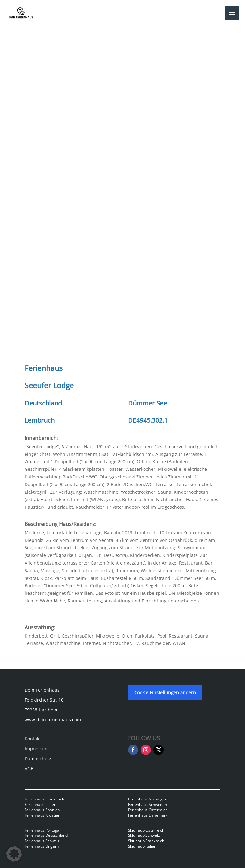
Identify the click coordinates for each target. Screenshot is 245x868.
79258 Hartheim (42, 710)
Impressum (37, 749)
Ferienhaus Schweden (147, 804)
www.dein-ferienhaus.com (53, 720)
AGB (29, 768)
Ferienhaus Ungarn (42, 846)
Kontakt (33, 739)
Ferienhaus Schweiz (42, 841)
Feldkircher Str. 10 (44, 700)
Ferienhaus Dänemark (148, 815)
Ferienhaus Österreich (148, 810)
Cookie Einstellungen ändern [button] (165, 693)
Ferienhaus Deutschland (46, 835)
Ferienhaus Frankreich (44, 799)
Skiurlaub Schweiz (144, 835)
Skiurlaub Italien (142, 846)
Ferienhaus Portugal (42, 830)
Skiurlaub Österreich (146, 830)
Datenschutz (38, 759)
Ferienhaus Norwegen (148, 799)
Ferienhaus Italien (40, 804)
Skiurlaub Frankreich (146, 841)
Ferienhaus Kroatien (42, 815)
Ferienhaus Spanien (42, 810)
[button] (14, 854)
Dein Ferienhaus (42, 690)
